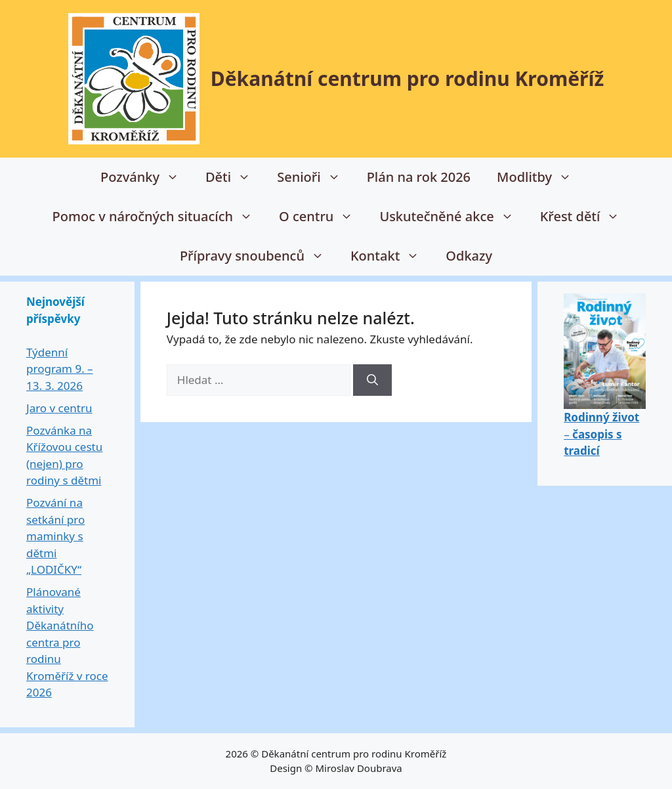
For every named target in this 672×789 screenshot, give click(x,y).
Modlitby (541, 177)
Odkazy (469, 256)
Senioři (315, 177)
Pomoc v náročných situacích (159, 217)
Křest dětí (587, 217)
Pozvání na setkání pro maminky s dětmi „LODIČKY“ (55, 536)
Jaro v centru (59, 408)
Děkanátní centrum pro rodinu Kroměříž (408, 78)
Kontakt (391, 256)
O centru (323, 217)
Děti (235, 177)
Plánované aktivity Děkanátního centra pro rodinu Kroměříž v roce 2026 (67, 642)
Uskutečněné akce (453, 217)
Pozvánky (146, 177)
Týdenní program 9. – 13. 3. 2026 (60, 369)
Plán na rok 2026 (419, 177)
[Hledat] (372, 380)
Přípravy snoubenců (259, 256)
